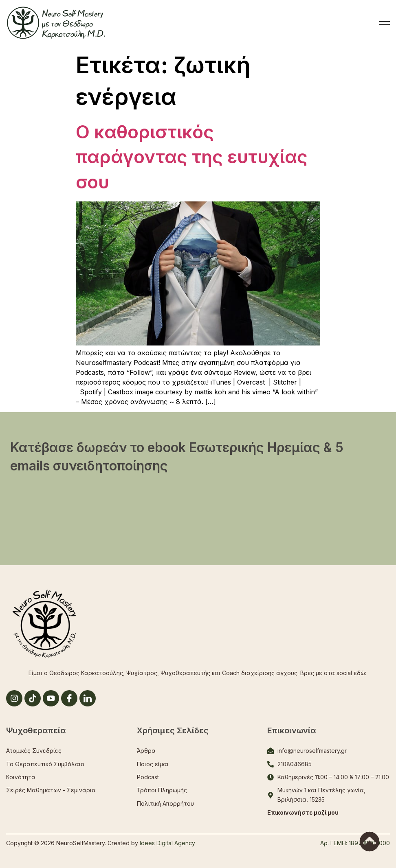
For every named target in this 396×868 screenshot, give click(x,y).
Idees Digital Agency (167, 843)
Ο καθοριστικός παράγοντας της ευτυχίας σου (192, 157)
